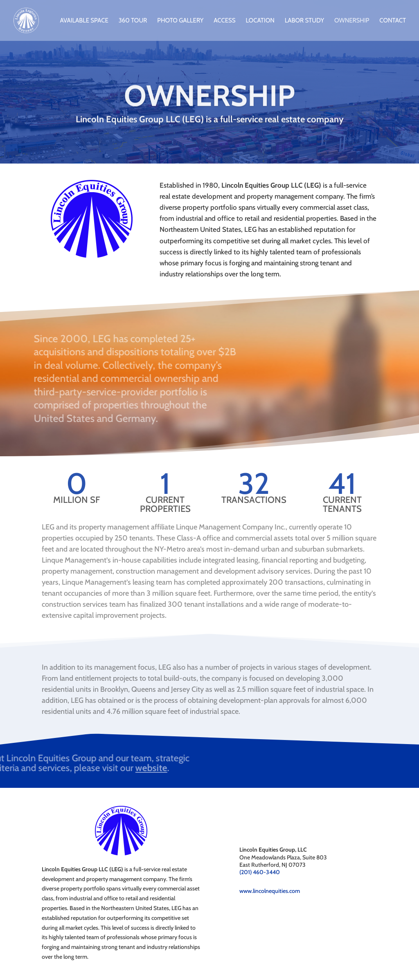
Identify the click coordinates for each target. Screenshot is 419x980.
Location (260, 21)
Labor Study (304, 21)
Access (224, 21)
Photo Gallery (180, 21)
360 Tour (133, 21)
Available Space (84, 21)
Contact (393, 21)
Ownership (352, 21)
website (27, 768)
